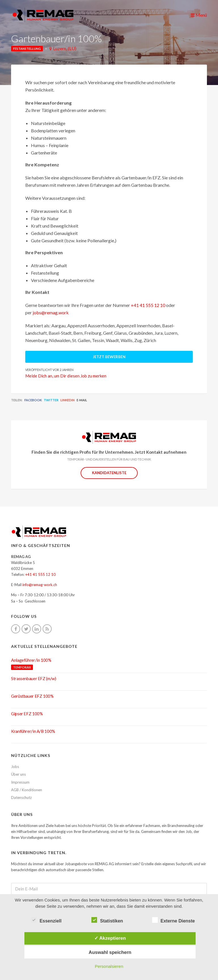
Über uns (18, 774)
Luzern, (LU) (65, 48)
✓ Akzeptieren (110, 938)
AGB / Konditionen (27, 790)
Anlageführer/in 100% (31, 660)
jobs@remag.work (51, 312)
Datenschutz (21, 797)
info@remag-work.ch (40, 585)
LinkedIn (68, 400)
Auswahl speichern (110, 952)
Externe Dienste (174, 920)
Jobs (15, 767)
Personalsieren (109, 966)
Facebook (33, 400)
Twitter (51, 400)
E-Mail (82, 400)
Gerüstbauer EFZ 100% (32, 696)
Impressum (20, 782)
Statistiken (107, 920)
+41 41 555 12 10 (148, 305)
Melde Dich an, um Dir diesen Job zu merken (66, 376)
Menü (199, 15)
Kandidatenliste (109, 473)
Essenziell (46, 920)
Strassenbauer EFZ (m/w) (33, 678)
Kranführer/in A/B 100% (33, 731)
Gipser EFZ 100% (27, 714)
